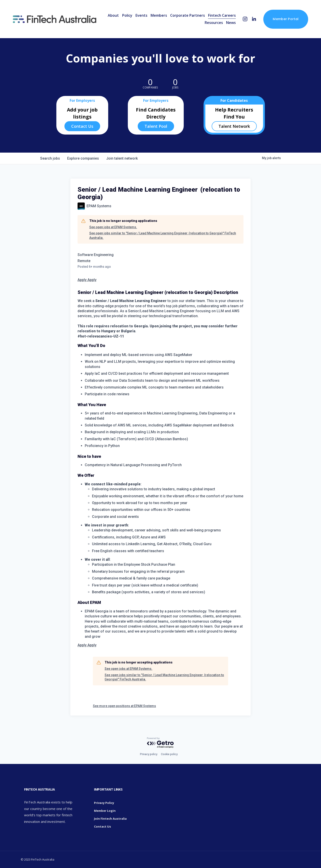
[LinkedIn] (254, 19)
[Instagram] (245, 19)
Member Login (105, 811)
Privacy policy (149, 754)
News (231, 23)
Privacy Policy (104, 803)
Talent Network (234, 126)
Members (159, 15)
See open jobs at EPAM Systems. (113, 227)
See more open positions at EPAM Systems (124, 706)
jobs (50, 158)
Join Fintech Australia (110, 819)
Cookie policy (169, 754)
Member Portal (286, 19)
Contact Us (82, 126)
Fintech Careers (222, 15)
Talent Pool (156, 126)
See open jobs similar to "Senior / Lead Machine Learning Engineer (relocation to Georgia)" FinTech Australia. (163, 235)
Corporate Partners (188, 15)
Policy (127, 15)
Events (141, 15)
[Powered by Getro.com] (160, 743)
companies (83, 158)
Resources (214, 23)
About (113, 15)
